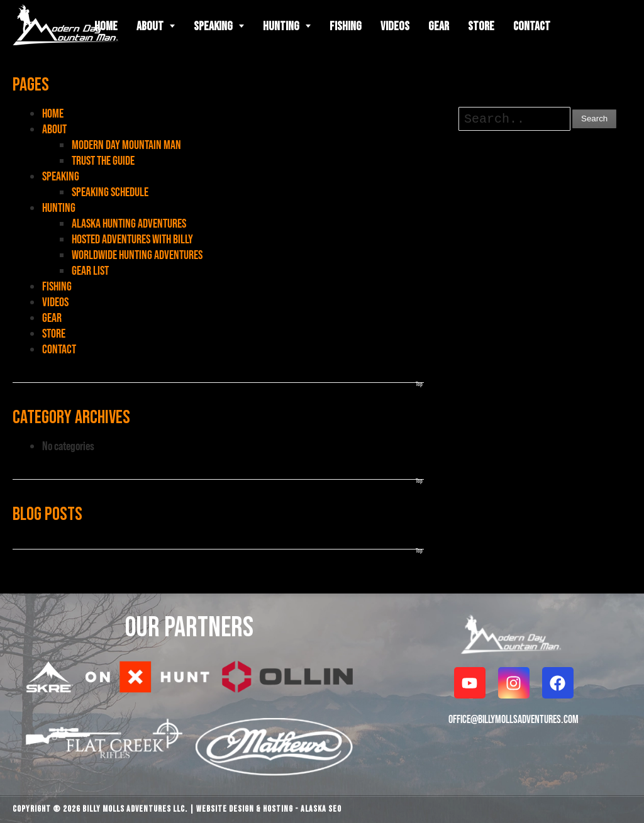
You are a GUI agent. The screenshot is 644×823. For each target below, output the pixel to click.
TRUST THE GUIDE (103, 160)
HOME (53, 113)
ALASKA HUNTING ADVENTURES (129, 223)
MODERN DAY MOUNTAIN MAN (126, 145)
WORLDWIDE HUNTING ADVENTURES (137, 255)
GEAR (52, 318)
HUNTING (59, 207)
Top (419, 384)
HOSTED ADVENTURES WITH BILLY (132, 239)
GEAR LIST (90, 270)
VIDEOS (55, 302)
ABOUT (54, 129)
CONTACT (59, 349)
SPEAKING (61, 176)
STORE (54, 333)
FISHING (57, 286)
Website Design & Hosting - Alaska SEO (269, 809)
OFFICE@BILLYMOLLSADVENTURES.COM (514, 719)
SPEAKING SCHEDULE (110, 192)
